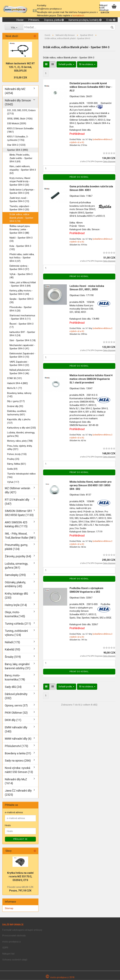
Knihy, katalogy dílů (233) (16, 596)
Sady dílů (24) (13, 687)
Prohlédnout (77, 134)
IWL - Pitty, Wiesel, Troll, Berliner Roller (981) (20, 536)
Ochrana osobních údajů (15, 960)
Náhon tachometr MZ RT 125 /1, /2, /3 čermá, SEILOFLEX (20, 67)
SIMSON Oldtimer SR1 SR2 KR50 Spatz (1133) (19, 513)
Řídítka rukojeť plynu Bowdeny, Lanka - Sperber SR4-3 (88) (20, 230)
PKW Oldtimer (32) (16, 713)
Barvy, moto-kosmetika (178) (15, 678)
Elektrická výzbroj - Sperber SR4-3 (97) (19, 268)
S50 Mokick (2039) (17, 124)
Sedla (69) (12, 469)
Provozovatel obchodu (14, 936)
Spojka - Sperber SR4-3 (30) (21, 301)
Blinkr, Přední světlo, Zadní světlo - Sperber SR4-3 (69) (21, 158)
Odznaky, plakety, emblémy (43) (15, 584)
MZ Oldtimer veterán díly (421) (17, 490)
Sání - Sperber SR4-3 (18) (23, 340)
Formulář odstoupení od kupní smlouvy (22, 930)
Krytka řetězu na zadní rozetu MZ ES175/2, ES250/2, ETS (20, 877)
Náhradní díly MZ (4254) (15, 91)
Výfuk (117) (13, 482)
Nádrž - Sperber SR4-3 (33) (21, 239)
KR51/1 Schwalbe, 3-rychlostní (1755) (18, 138)
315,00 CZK (20, 78)
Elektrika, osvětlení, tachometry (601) (17, 413)
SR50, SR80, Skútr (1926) (20, 119)
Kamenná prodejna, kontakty (85, 20)
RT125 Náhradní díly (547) (17, 502)
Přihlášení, (34, 20)
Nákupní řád (8, 954)
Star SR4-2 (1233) (16, 145)
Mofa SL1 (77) (15, 388)
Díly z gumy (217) (16, 401)
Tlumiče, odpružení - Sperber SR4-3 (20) (20, 208)
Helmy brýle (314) (16, 605)
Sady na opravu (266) (18, 761)
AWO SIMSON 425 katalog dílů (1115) (16, 524)
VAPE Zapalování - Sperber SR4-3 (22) (19, 363)
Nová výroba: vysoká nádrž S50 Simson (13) (19, 770)
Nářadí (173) (12, 642)
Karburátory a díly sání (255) (21, 428)
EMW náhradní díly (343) (16, 729)
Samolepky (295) (15, 575)
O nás (111, 20)
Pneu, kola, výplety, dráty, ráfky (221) (20, 448)
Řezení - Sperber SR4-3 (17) (21, 325)
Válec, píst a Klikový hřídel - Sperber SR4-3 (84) (23, 284)
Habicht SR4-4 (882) (17, 383)
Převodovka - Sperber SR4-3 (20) (21, 309)
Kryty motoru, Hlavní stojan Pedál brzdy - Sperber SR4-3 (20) (20, 181)
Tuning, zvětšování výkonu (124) (16, 633)
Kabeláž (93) (12, 650)
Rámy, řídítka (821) (17, 464)
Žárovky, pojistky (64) (18, 556)
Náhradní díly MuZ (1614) (16, 781)
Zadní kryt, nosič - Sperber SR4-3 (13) (19, 200)
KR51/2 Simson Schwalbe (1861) (20, 130)
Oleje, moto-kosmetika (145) (15, 614)
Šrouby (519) (13, 657)
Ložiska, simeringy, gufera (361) (16, 566)
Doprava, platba (54, 20)
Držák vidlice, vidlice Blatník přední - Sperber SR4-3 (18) (21, 218)
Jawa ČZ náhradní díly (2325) (18, 793)
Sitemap (9, 908)
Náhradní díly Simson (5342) (18, 102)
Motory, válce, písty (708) (20, 441)
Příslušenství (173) (16, 746)
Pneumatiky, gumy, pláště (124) (16, 547)
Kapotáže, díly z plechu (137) (19, 421)
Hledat (20, 20)
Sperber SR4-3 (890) (18, 150)
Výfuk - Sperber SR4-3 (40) (21, 276)
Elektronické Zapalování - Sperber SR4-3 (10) (22, 355)
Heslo (8, 825)
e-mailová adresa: (14, 813)
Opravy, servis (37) (16, 705)
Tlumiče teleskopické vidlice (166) (21, 476)
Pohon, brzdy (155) (17, 454)
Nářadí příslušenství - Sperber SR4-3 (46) (20, 372)
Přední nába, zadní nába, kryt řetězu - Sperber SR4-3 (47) (22, 258)
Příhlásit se (20, 839)
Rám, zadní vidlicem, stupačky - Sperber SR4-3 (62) (23, 170)
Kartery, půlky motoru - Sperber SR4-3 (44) (21, 292)
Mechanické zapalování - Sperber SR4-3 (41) (22, 347)
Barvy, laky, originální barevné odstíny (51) (18, 666)
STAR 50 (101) (15, 378)
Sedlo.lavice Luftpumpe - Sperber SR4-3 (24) (22, 191)
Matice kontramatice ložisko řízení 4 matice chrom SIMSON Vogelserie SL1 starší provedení (91, 379)
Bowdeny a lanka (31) (18, 753)
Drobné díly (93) (15, 406)
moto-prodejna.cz (12, 942)
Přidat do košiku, (79, 177)
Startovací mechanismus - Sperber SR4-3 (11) (22, 317)
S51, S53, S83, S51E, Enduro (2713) (21, 112)
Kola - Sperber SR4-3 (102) (20, 248)
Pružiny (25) (13, 459)
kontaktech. (79, 15)
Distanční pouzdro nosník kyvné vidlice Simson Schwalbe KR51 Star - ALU (91, 87)
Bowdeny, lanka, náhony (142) (19, 395)
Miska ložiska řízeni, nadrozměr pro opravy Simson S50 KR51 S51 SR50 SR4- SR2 (91, 485)
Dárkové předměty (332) (16, 696)
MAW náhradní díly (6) (18, 739)
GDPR (5, 948)
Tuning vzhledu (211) (18, 624)
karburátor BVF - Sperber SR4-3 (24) (22, 334)
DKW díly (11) (13, 720)
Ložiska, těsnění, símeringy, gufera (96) (21, 434)
